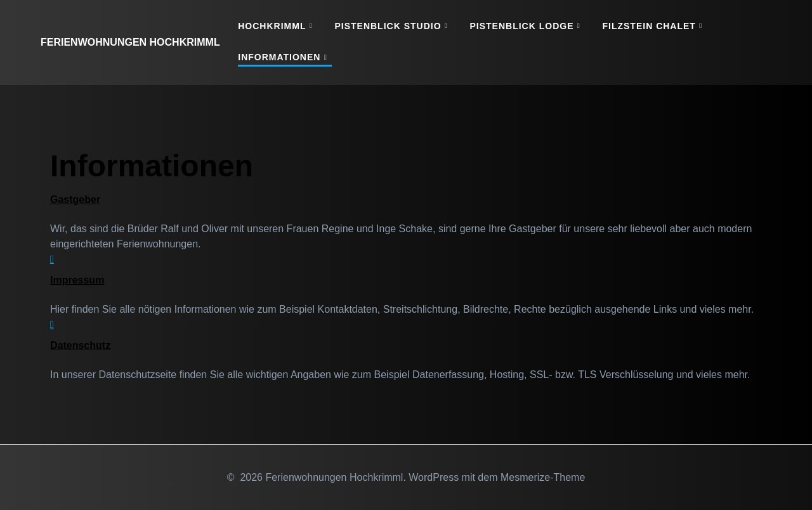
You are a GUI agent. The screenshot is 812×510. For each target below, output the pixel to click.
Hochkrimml (272, 26)
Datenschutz (80, 345)
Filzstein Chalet (649, 26)
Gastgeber (75, 199)
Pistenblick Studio (388, 26)
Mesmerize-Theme (543, 477)
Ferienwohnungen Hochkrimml (130, 43)
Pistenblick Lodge (522, 26)
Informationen (279, 57)
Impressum (77, 280)
